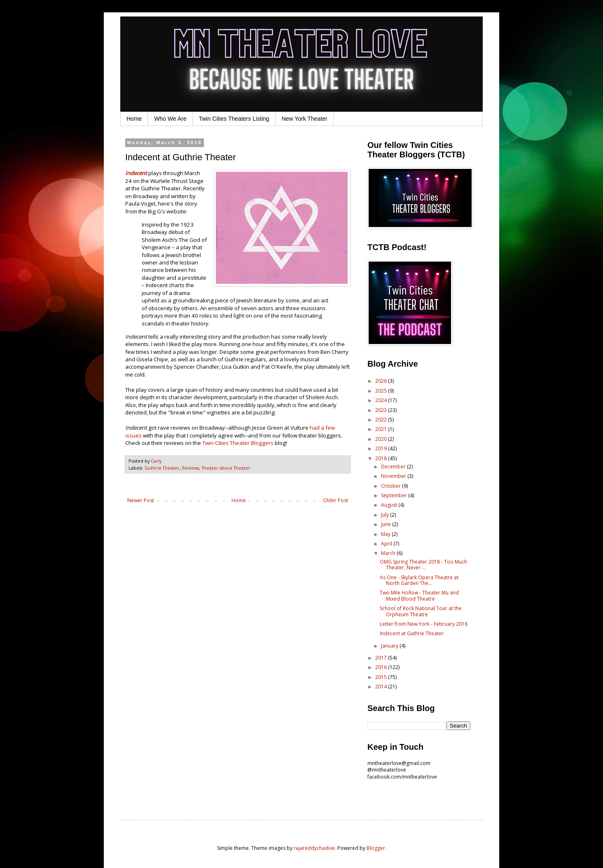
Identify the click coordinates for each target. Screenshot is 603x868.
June (387, 524)
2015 (382, 677)
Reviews (190, 468)
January (390, 646)
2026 (382, 381)
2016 (382, 667)
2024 (382, 400)
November (394, 476)
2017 (382, 658)
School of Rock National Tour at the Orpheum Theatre (421, 611)
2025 (382, 391)
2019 (382, 448)
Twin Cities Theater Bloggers (238, 443)
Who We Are (170, 119)
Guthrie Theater (162, 468)
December (394, 467)
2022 (382, 420)
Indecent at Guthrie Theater (412, 633)
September (395, 495)
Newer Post (141, 500)
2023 (382, 410)
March (389, 553)
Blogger (376, 848)
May (386, 534)
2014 (382, 687)
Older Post (335, 500)
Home (134, 119)
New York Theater (305, 119)
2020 (382, 439)
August (390, 505)
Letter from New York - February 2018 (424, 624)
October (391, 486)
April (387, 544)
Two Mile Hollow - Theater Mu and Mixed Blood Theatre (419, 595)
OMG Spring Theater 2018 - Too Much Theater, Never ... (423, 565)
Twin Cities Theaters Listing (234, 119)
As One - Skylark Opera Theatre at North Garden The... (419, 580)
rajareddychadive (314, 848)
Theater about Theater (226, 468)
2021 (382, 429)
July (386, 515)
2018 (382, 458)
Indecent (136, 173)
